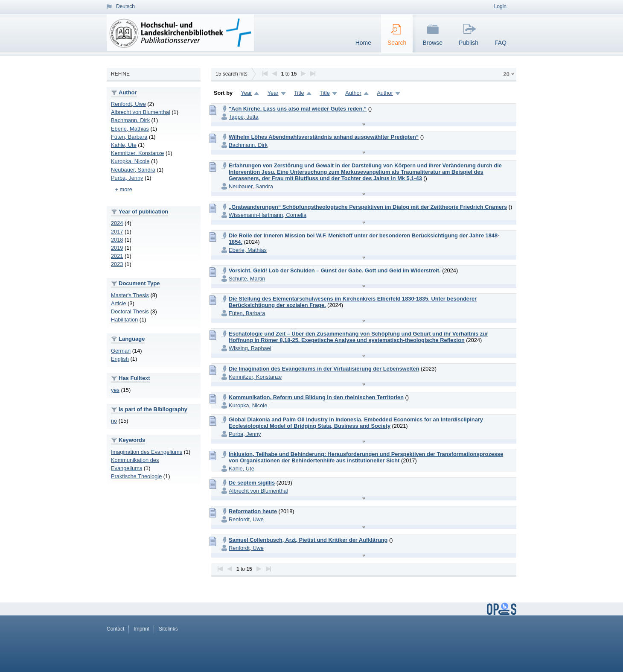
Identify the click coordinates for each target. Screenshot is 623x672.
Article (119, 303)
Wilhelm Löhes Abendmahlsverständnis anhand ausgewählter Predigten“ (324, 137)
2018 (117, 240)
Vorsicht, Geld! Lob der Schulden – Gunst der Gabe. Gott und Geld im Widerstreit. (335, 270)
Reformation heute (253, 511)
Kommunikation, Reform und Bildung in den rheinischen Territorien (316, 397)
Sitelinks (168, 629)
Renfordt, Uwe (128, 104)
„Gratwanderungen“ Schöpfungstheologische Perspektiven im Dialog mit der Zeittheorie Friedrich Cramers (368, 207)
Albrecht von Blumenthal (141, 112)
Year (246, 93)
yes (115, 390)
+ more (124, 189)
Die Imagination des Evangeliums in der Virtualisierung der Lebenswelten (324, 369)
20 (506, 74)
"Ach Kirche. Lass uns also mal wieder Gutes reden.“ (298, 109)
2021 (117, 256)
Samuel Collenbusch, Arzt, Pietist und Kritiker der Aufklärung (308, 540)
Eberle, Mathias (130, 129)
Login (500, 6)
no (114, 421)
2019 (117, 248)
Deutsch (125, 6)
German (121, 351)
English (120, 359)
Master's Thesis (130, 295)
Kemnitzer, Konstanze (137, 153)
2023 (117, 264)
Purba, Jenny (127, 178)
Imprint (141, 629)
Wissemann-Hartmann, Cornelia (268, 215)
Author (353, 93)
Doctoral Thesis (130, 311)
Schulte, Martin (247, 279)
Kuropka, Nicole (130, 161)
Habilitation (124, 320)
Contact (115, 629)
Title (299, 93)
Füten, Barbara (129, 137)
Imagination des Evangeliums (147, 452)
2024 (117, 223)
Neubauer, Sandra (133, 170)
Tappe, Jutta (244, 117)
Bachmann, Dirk (130, 120)
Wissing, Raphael (250, 348)
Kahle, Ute (124, 145)
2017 (117, 232)
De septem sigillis (252, 483)
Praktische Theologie (136, 476)
